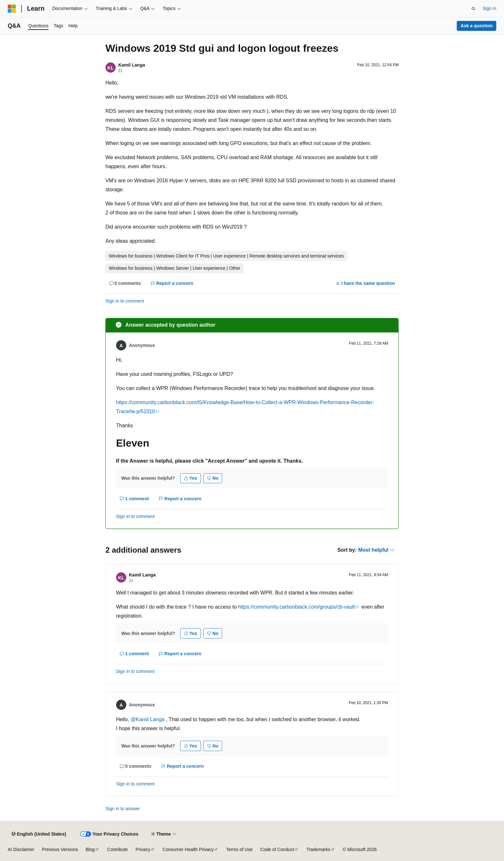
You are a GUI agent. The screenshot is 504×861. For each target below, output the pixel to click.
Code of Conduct (277, 849)
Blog (90, 849)
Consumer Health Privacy (188, 849)
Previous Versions (60, 849)
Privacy (143, 849)
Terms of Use (239, 849)
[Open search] (473, 9)
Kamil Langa (132, 65)
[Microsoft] (12, 9)
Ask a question (477, 26)
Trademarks (318, 849)
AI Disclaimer (21, 849)
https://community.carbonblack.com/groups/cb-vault (297, 607)
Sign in (489, 8)
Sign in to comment (125, 301)
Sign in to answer (123, 809)
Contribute (117, 849)
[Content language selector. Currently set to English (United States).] (39, 834)
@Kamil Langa (148, 719)
